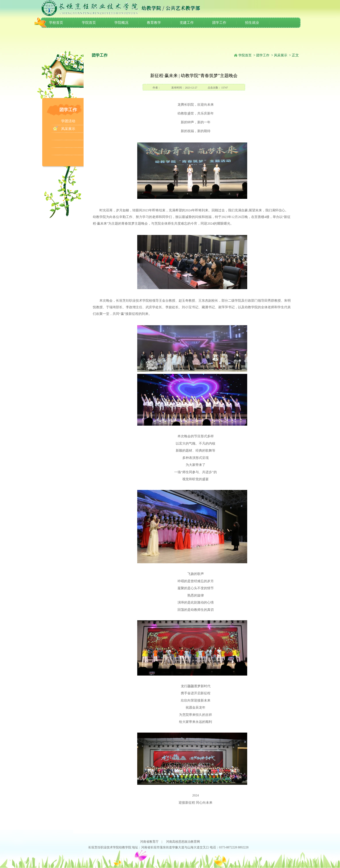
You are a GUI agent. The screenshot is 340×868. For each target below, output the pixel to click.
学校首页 (56, 23)
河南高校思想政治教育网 (183, 842)
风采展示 (68, 129)
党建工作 (187, 23)
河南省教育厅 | (153, 842)
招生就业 (252, 23)
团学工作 (219, 23)
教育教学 (154, 23)
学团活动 (68, 121)
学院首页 (89, 23)
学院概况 (121, 23)
